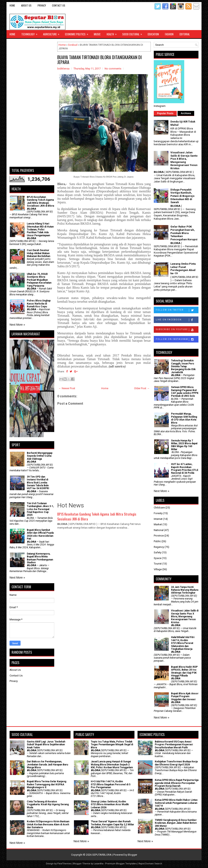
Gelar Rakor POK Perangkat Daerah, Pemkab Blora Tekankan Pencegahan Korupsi (184, 233)
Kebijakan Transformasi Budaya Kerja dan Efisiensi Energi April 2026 (176, 763)
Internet (158, 519)
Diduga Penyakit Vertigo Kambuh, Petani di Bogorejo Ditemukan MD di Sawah (182, 196)
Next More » (17, 325)
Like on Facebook (177, 320)
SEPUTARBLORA (102, 855)
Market (158, 524)
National (159, 530)
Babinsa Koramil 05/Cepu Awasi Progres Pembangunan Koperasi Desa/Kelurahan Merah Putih (174, 745)
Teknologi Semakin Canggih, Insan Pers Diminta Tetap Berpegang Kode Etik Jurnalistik (183, 366)
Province (159, 536)
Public (157, 541)
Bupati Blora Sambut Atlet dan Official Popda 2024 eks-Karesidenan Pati (40, 534)
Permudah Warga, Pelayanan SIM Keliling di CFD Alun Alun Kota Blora (184, 418)
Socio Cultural (133, 33)
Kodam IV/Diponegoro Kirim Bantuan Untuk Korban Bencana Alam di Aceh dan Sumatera (48, 824)
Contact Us (59, 5)
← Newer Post (67, 388)
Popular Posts (165, 113)
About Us (26, 5)
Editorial (185, 34)
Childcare (159, 508)
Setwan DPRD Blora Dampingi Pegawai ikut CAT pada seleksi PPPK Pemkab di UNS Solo (185, 392)
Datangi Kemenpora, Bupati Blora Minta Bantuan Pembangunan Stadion (40, 558)
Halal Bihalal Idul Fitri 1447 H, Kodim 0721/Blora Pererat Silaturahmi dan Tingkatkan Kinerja (183, 643)
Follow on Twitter (177, 310)
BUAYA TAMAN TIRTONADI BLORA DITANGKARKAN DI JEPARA (100, 60)
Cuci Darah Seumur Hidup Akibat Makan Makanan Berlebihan (38, 253)
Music (97, 34)
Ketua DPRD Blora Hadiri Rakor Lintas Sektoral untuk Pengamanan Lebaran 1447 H (176, 803)
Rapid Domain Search (150, 864)
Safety (158, 552)
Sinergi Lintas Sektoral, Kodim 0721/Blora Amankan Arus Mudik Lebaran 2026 (110, 805)
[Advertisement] (32, 103)
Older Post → (142, 388)
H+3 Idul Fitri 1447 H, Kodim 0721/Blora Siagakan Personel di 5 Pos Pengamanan (111, 784)
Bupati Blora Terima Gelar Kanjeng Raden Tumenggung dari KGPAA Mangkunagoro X (47, 784)
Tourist (158, 564)
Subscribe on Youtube (177, 330)
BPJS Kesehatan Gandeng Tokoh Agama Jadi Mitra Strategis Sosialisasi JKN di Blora (97, 516)
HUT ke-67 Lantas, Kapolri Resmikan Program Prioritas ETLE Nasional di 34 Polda (185, 469)
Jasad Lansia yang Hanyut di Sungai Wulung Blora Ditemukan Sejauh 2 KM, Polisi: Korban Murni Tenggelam (112, 765)
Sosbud (73, 45)
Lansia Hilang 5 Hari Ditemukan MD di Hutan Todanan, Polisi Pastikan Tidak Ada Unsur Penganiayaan (40, 230)
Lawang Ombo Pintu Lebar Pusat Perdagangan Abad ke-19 (183, 269)
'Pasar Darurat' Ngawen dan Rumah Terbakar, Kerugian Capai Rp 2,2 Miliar (112, 823)
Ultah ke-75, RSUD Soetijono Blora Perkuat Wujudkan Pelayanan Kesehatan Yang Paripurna (39, 280)
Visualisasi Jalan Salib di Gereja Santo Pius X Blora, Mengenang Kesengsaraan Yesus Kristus (184, 160)
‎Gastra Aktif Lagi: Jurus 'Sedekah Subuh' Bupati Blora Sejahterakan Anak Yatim (46, 745)
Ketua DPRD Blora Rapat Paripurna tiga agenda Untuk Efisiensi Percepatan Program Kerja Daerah (177, 783)
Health (113, 33)
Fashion (169, 34)
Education (153, 34)
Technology (31, 33)
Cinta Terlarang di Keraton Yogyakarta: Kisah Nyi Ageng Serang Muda (48, 805)
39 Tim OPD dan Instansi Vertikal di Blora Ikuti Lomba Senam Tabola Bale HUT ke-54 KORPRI (38, 483)
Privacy (42, 5)
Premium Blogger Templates (121, 864)
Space (158, 558)
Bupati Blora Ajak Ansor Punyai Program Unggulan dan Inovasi (185, 696)
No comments (113, 69)
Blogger (132, 855)
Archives (186, 113)
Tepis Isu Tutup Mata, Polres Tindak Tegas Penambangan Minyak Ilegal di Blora (112, 745)
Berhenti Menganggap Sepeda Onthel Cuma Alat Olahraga (40, 456)
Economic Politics (78, 33)
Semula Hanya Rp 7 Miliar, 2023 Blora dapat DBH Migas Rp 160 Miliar (184, 445)
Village (158, 569)
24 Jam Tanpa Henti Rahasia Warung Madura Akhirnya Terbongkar (185, 590)
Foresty (158, 513)
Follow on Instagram (177, 339)
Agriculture (53, 33)
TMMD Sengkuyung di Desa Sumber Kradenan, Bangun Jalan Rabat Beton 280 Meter (176, 823)
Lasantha (99, 864)
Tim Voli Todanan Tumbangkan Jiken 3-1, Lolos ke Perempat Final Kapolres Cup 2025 (40, 509)
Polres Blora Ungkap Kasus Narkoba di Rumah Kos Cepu (39, 304)
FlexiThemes (64, 864)
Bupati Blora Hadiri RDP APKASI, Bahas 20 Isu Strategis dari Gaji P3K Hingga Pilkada (184, 671)
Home (12, 5)
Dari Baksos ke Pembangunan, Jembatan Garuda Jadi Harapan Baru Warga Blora (47, 765)
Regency (159, 547)
